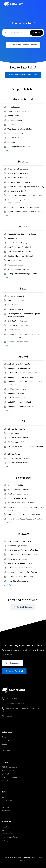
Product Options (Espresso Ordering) (22, 234)
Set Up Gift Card (14, 138)
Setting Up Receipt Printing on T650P (22, 373)
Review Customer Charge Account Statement (25, 212)
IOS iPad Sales (13, 433)
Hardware (6, 811)
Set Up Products (14, 107)
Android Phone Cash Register (19, 364)
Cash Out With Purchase (17, 321)
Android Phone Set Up (16, 398)
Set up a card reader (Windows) (20, 577)
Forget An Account (15, 260)
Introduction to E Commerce (18, 490)
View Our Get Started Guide (23, 75)
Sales (4, 797)
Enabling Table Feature (17, 389)
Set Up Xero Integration (17, 133)
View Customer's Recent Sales (20, 129)
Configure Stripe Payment (17, 498)
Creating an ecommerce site (18, 494)
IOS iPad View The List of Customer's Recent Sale (25, 448)
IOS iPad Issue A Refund (17, 442)
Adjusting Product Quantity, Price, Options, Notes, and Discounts (24, 315)
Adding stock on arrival (16, 301)
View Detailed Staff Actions (18, 178)
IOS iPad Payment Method (18, 438)
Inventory (5, 807)
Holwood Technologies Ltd (24, 858)
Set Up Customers (15, 120)
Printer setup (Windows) (17, 546)
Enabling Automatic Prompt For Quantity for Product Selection (25, 336)
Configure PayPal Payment (18, 485)
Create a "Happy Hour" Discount (20, 256)
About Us (6, 741)
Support (5, 744)
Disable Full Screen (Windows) (20, 563)
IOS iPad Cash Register (16, 429)
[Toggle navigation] (39, 4)
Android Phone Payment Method (20, 377)
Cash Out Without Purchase (18, 325)
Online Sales (7, 800)
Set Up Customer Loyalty (17, 243)
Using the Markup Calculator (19, 269)
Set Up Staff (12, 125)
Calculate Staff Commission (18, 169)
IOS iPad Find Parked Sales (18, 463)
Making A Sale (13, 116)
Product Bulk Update (16, 265)
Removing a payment (16, 296)
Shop (4, 737)
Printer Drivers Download (17, 559)
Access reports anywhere (18, 173)
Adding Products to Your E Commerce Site (24, 515)
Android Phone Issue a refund (19, 402)
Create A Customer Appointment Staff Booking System (26, 509)
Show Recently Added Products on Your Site (25, 519)
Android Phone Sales (16, 393)
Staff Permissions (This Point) (19, 247)
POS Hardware (8, 770)
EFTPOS (5, 781)
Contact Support (23, 607)
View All (8, 151)
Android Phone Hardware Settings (21, 368)
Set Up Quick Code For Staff (19, 147)
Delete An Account (15, 238)
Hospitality (6, 827)
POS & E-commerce (10, 767)
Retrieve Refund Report (17, 191)
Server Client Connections (18, 581)
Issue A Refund (13, 305)
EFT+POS (6, 774)
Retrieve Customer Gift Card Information (23, 207)
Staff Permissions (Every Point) (20, 252)
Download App (8, 751)
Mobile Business (8, 834)
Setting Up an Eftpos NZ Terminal (21, 541)
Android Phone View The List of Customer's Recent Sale (25, 383)
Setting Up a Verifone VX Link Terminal (23, 550)
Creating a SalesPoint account (19, 111)
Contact (5, 747)
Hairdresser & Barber (10, 837)
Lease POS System (9, 777)
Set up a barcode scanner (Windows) (22, 555)
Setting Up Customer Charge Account (22, 274)
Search (36, 33)
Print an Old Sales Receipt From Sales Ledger (25, 195)
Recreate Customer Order (18, 342)
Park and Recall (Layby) (17, 309)
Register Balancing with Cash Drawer (22, 572)
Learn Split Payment (15, 330)
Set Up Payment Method (17, 142)
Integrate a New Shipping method (21, 503)
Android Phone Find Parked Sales (20, 407)
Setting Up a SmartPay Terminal (20, 568)
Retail (4, 830)
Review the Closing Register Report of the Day (26, 187)
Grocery (5, 841)
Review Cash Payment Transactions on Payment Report (23, 201)
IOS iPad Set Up (14, 454)
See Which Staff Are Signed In (20, 182)
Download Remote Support (23, 45)
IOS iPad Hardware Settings (18, 458)
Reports (5, 804)
